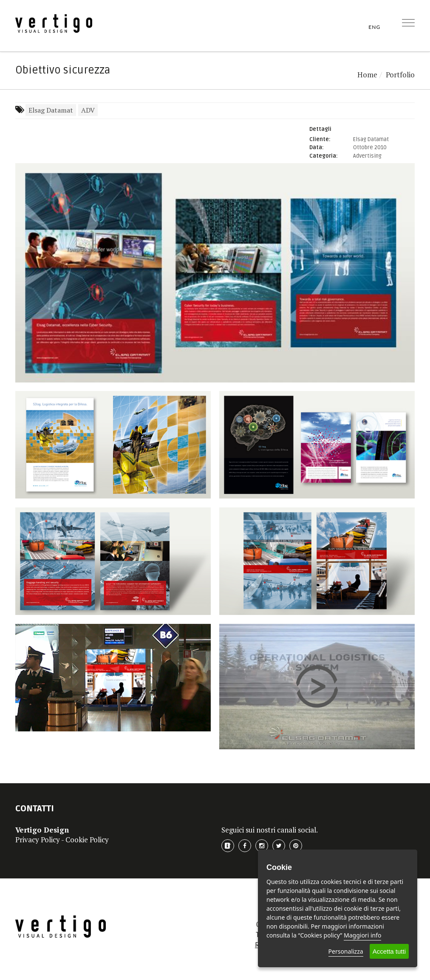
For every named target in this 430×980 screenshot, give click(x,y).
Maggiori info (362, 935)
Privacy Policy (38, 840)
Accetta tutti (389, 951)
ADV (88, 110)
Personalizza (346, 951)
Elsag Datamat (51, 110)
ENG (374, 27)
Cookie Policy (87, 840)
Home (367, 75)
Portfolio (400, 75)
